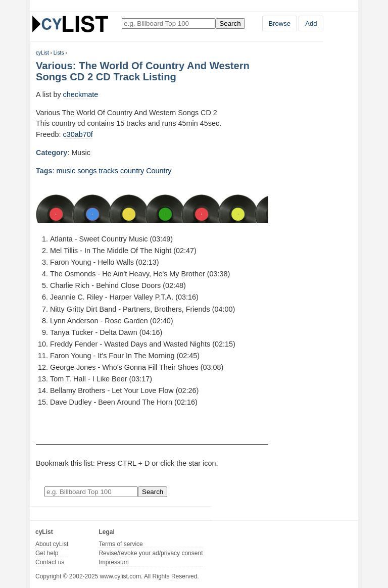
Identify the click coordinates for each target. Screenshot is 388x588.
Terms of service (120, 544)
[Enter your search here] (168, 23)
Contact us (50, 562)
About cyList (52, 544)
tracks (109, 171)
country (132, 171)
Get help (47, 553)
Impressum (113, 562)
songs (87, 171)
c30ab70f (78, 134)
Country (159, 171)
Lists (59, 53)
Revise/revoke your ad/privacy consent (151, 553)
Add (311, 23)
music (66, 171)
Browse (280, 23)
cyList (42, 53)
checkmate (81, 94)
